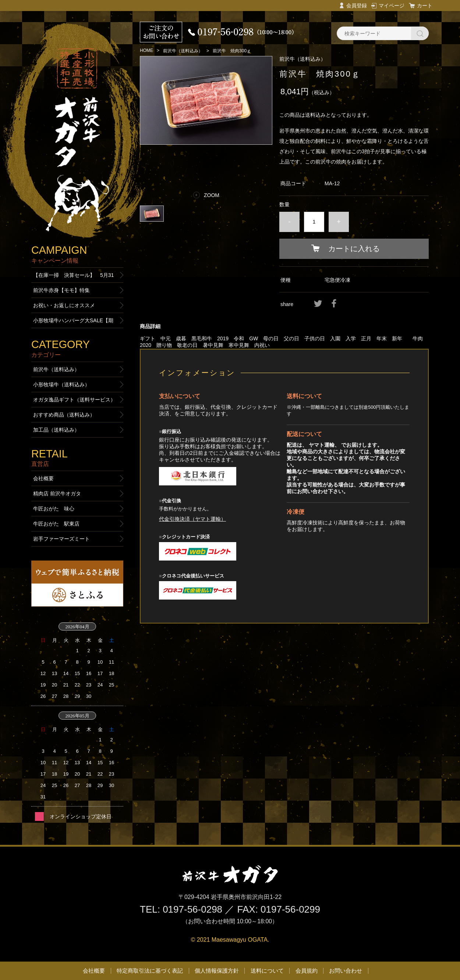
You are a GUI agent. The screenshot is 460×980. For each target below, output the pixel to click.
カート (425, 6)
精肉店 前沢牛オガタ (57, 493)
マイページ (392, 6)
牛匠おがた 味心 (54, 509)
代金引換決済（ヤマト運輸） (192, 519)
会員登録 (357, 6)
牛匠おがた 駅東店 (56, 524)
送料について (267, 971)
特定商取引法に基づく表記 (150, 971)
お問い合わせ (346, 971)
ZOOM (212, 195)
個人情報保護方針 (217, 971)
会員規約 (307, 971)
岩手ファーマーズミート (61, 539)
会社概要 (43, 478)
